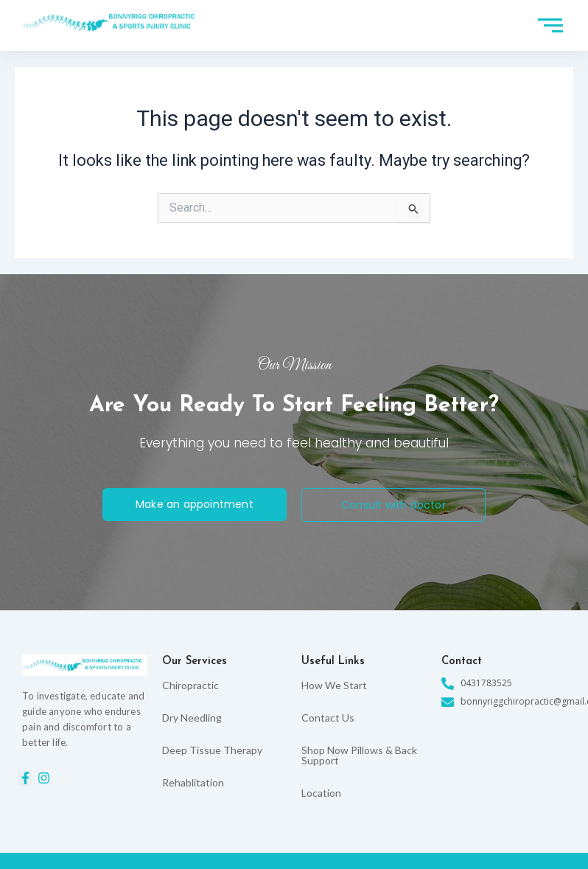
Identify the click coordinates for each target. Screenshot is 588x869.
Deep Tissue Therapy (212, 750)
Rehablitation (193, 782)
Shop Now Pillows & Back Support (359, 755)
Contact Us (328, 718)
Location (321, 793)
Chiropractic (190, 685)
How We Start (334, 685)
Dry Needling (192, 718)
